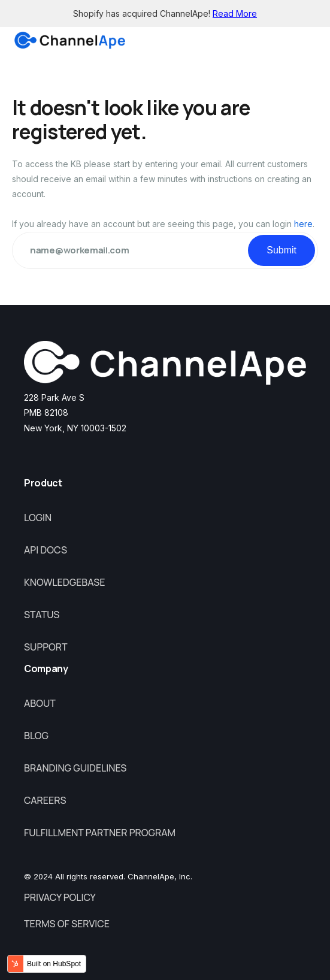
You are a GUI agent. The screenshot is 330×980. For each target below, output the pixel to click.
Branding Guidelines (75, 768)
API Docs (46, 550)
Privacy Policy (60, 897)
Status (42, 615)
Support (46, 647)
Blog (36, 736)
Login (38, 518)
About (40, 703)
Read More (235, 13)
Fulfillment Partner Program (100, 833)
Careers (45, 800)
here (303, 224)
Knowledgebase (65, 582)
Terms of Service (67, 924)
